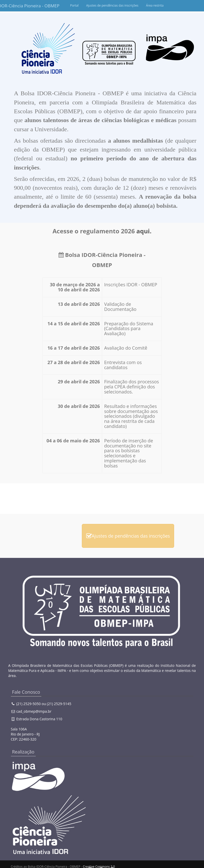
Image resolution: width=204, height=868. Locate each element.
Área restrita (179, 5)
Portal (99, 5)
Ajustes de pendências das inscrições (137, 5)
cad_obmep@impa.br (34, 711)
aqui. (144, 231)
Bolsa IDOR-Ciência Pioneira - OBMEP (21, 6)
